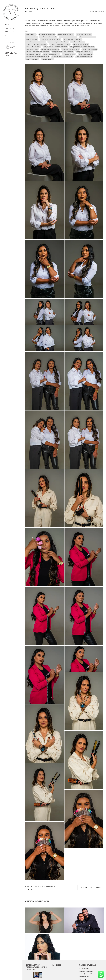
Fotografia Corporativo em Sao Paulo (82, 47)
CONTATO (9, 43)
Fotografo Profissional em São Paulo (37, 57)
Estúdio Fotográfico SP (33, 47)
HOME (8, 25)
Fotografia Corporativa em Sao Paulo (55, 47)
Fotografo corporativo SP (51, 54)
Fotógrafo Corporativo (33, 54)
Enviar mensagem (87, 972)
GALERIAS (9, 32)
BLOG (7, 36)
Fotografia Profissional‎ (90, 49)
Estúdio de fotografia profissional (36, 44)
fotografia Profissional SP (84, 52)
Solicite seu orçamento (91, 888)
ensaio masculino (31, 37)
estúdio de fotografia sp (81, 44)
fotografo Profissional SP (84, 57)
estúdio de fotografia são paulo (60, 44)
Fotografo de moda (69, 54)
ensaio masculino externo (68, 37)
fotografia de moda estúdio (50, 49)
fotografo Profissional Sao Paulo (62, 57)
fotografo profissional (86, 54)
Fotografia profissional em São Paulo (37, 52)
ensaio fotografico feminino (73, 39)
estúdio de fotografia (78, 42)
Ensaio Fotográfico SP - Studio (58, 42)
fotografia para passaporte (71, 49)
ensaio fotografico (31, 39)
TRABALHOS (10, 28)
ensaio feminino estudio (47, 34)
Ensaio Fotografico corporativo (51, 39)
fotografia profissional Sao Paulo (63, 52)
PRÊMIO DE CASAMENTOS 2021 (11, 54)
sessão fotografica (47, 59)
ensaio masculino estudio (48, 37)
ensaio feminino (31, 34)
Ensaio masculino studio (87, 37)
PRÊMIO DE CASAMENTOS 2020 (11, 47)
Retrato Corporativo (32, 59)
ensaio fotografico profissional (35, 42)
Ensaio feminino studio (84, 34)
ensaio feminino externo (66, 34)
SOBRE (8, 39)
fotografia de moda (32, 49)
